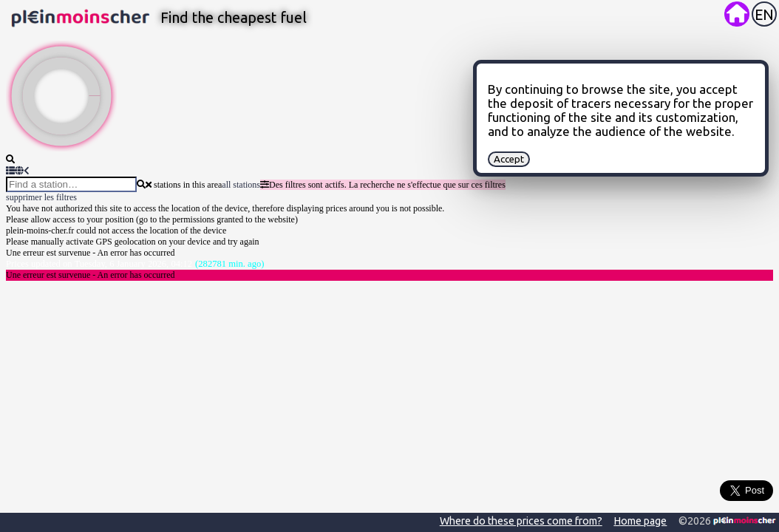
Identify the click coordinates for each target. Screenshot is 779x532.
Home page (640, 521)
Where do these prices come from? (521, 521)
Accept (509, 159)
